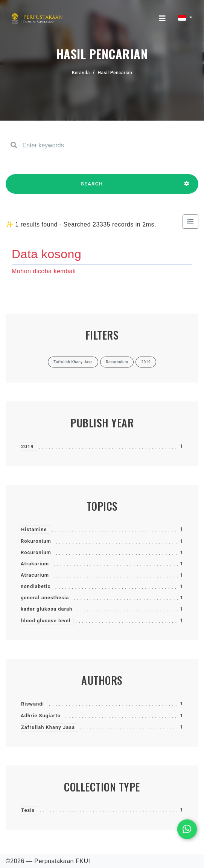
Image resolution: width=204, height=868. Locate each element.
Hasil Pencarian (115, 73)
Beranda (81, 73)
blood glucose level (46, 621)
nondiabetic (36, 586)
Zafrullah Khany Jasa (48, 727)
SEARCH (92, 187)
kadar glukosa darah (46, 609)
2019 (27, 446)
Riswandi (33, 704)
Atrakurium (35, 564)
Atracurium (35, 575)
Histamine (34, 529)
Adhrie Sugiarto (41, 716)
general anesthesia (45, 598)
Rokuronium (36, 541)
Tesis (28, 810)
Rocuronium (36, 552)
